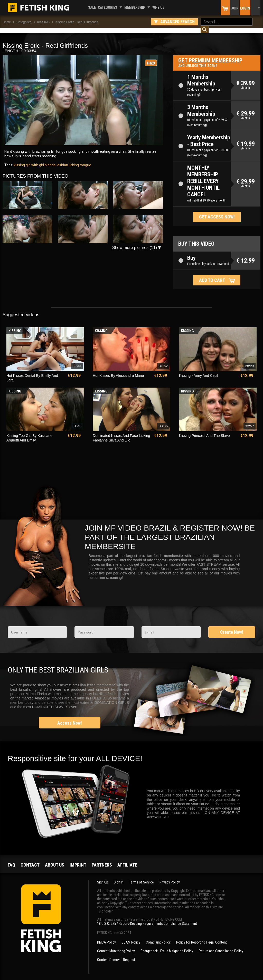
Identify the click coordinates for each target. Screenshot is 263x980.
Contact (30, 860)
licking (73, 160)
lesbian (62, 160)
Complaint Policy (158, 937)
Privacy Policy (170, 877)
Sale (92, 7)
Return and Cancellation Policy (221, 946)
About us (55, 860)
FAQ (11, 860)
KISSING (44, 22)
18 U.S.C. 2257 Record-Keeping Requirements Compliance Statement (147, 918)
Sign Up (103, 877)
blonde (50, 160)
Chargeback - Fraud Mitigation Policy (167, 946)
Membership (135, 7)
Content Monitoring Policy (116, 946)
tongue (85, 160)
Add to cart (212, 275)
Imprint (78, 860)
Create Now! (232, 627)
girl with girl (34, 160)
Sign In (119, 877)
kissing (19, 160)
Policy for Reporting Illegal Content (201, 937)
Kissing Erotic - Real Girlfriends (77, 22)
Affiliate (127, 860)
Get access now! (217, 212)
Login (245, 8)
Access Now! (70, 718)
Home (7, 22)
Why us (158, 7)
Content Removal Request (116, 955)
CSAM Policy (131, 937)
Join (235, 8)
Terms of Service (142, 877)
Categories (107, 7)
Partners (102, 860)
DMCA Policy (106, 937)
